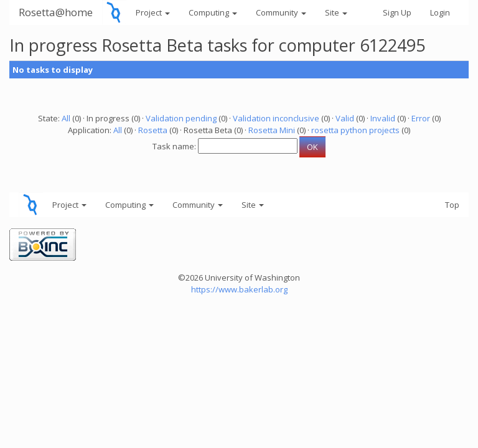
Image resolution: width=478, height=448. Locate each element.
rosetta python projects (355, 130)
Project (153, 12)
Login (440, 12)
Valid (345, 118)
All (66, 118)
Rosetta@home (56, 12)
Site (336, 12)
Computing (213, 12)
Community (281, 12)
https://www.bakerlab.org (239, 289)
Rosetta (153, 130)
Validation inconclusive (276, 118)
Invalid (383, 118)
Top (452, 205)
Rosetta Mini (272, 130)
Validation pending (181, 118)
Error (421, 118)
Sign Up (397, 12)
